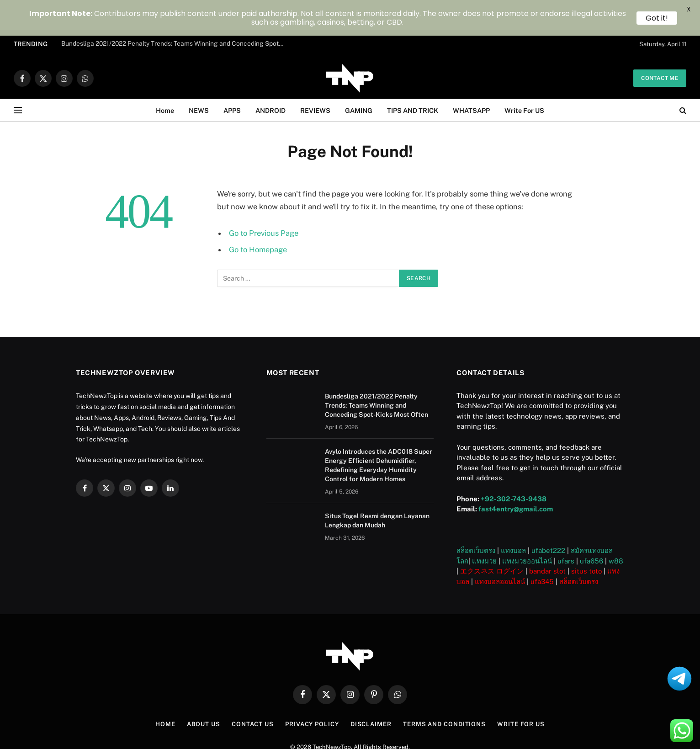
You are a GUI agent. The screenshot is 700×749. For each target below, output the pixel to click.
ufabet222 (548, 520)
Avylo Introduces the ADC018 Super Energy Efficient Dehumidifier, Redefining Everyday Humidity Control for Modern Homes (379, 435)
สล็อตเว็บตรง (476, 520)
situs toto (586, 541)
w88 (616, 531)
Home (165, 80)
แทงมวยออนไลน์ (527, 531)
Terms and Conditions (444, 694)
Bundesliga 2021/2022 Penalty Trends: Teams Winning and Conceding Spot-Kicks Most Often (377, 375)
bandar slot (547, 541)
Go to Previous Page (264, 203)
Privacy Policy (312, 694)
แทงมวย (484, 531)
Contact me (660, 48)
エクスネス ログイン (492, 541)
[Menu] (18, 80)
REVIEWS (315, 80)
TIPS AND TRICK (413, 80)
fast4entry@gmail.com (516, 479)
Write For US (524, 80)
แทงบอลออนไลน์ (500, 551)
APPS (232, 80)
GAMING (359, 80)
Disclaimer (371, 694)
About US (204, 694)
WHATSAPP (471, 80)
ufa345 (542, 551)
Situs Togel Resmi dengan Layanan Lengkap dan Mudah (377, 490)
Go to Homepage (258, 219)
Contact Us (253, 694)
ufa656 (591, 531)
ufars (566, 531)
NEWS (199, 80)
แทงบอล (513, 520)
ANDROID (270, 80)
